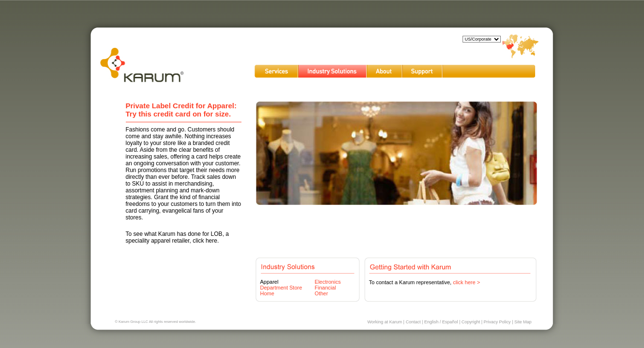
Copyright (471, 322)
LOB (217, 234)
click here (205, 241)
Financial (325, 288)
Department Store (281, 288)
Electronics (328, 282)
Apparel (270, 282)
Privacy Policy (497, 322)
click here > (466, 282)
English (432, 322)
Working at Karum (385, 322)
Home (267, 293)
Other (321, 293)
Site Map (523, 322)
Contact (413, 322)
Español (450, 322)
